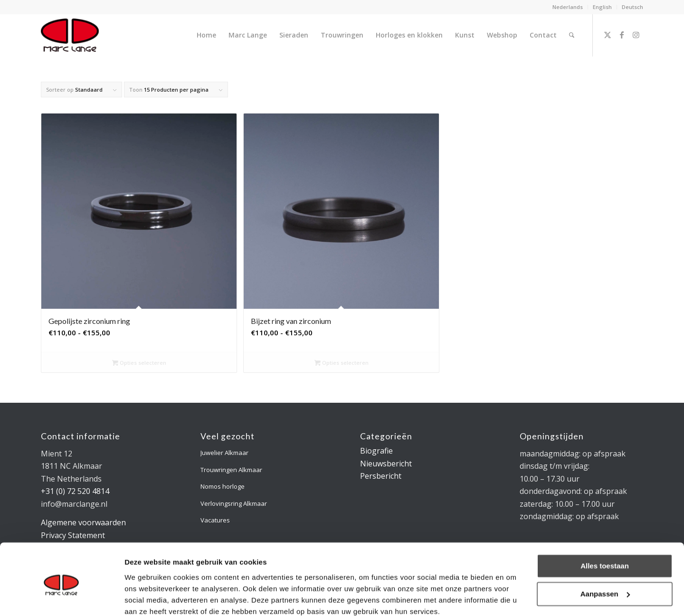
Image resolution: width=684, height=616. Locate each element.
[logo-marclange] (70, 35)
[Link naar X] (608, 35)
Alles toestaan (605, 526)
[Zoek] (572, 35)
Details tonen (147, 597)
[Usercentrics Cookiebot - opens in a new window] (62, 597)
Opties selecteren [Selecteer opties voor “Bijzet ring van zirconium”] (342, 363)
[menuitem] (568, 7)
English (602, 7)
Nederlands (568, 7)
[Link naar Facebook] (622, 35)
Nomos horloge (223, 486)
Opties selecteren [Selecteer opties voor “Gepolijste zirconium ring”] (139, 363)
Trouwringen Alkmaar (231, 470)
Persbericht (381, 476)
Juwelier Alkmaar (224, 453)
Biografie (376, 451)
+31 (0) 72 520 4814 (75, 491)
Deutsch (632, 7)
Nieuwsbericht (386, 464)
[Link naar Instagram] (636, 35)
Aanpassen (605, 554)
